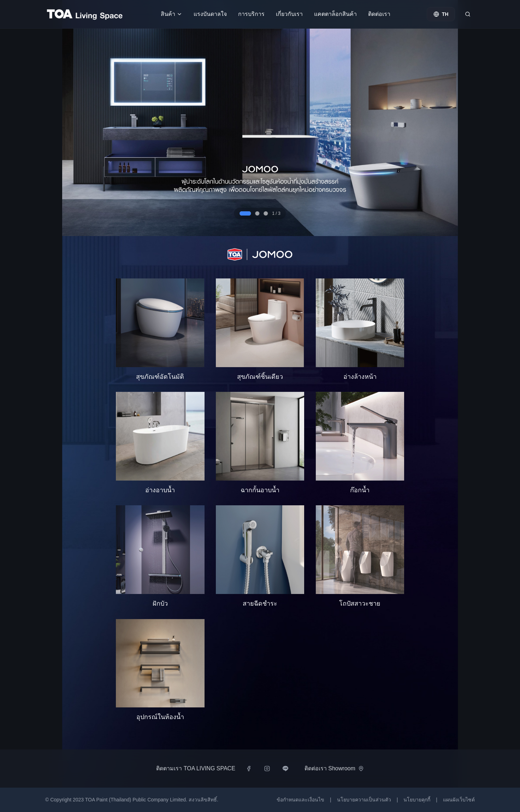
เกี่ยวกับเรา (289, 14)
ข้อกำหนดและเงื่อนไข (300, 800)
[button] (160, 329)
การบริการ (251, 14)
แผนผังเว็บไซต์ (459, 800)
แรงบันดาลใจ (210, 14)
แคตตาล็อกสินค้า (335, 14)
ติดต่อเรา (379, 14)
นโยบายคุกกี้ (417, 800)
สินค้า (172, 14)
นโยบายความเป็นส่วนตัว (364, 800)
